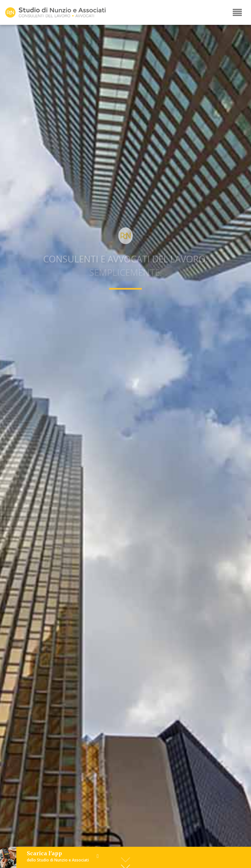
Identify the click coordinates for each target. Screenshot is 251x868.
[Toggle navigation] (237, 13)
